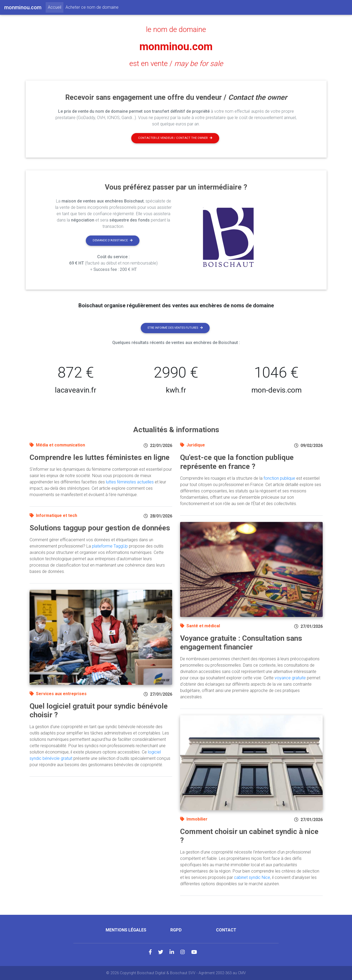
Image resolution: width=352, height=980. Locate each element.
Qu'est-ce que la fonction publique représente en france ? (237, 462)
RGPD (176, 930)
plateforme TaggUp (110, 546)
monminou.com (176, 47)
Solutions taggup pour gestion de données (100, 528)
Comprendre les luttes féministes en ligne (100, 457)
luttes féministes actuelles (130, 482)
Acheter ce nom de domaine (92, 7)
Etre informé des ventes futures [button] (175, 328)
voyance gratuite (290, 678)
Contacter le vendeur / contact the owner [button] (175, 138)
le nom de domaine (176, 30)
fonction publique (279, 478)
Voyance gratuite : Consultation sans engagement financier (241, 643)
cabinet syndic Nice (252, 877)
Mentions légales (126, 930)
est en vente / (176, 64)
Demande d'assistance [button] (113, 240)
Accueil (56, 7)
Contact (226, 930)
